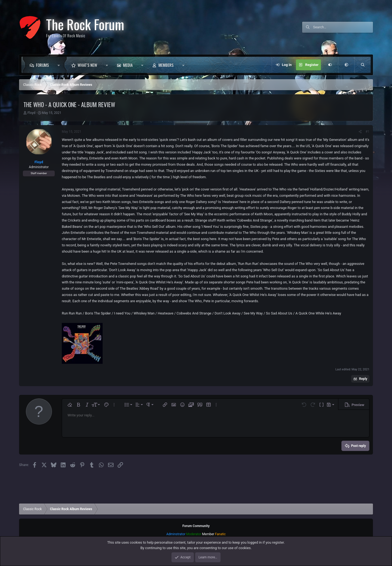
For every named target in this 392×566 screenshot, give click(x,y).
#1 (367, 132)
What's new (87, 65)
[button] (60, 65)
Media (128, 65)
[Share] (360, 132)
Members (166, 65)
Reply (363, 379)
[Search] (343, 27)
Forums (42, 65)
